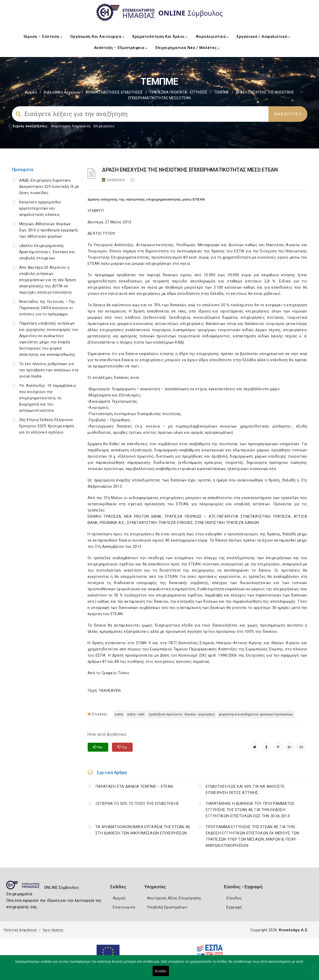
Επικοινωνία (124, 907)
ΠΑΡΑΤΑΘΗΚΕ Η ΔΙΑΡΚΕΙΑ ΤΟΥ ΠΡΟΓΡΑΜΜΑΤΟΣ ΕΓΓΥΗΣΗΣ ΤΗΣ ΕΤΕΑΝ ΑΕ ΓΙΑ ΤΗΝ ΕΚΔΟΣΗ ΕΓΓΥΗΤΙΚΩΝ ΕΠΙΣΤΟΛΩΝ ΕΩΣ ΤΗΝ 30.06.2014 (250, 810)
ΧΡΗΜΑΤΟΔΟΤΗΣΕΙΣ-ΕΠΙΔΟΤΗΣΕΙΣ (114, 92)
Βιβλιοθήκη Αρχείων (61, 92)
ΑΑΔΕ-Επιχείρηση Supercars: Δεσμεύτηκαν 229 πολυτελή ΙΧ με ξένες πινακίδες (49, 187)
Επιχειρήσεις (104, 126)
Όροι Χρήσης (53, 930)
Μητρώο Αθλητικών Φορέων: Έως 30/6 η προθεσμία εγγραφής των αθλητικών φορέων (49, 230)
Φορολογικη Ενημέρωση (71, 126)
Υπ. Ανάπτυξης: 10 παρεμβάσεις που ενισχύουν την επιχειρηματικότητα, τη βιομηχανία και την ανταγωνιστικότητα (48, 398)
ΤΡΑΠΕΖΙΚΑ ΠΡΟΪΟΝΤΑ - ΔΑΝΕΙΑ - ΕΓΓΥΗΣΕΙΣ (182, 714)
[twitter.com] (255, 747)
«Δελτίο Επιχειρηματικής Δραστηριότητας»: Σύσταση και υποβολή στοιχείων (47, 252)
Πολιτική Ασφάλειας (20, 930)
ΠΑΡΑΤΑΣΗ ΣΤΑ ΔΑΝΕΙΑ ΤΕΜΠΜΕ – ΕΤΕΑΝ (134, 786)
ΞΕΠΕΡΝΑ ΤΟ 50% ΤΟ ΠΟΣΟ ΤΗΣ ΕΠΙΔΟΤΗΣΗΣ (137, 804)
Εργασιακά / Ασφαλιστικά (263, 37)
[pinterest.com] (278, 747)
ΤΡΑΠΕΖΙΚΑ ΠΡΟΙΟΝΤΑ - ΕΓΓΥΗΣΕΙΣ (178, 92)
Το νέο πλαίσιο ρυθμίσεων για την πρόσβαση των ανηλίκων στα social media (49, 370)
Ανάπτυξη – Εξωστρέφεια (121, 48)
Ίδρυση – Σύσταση (43, 37)
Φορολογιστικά (212, 37)
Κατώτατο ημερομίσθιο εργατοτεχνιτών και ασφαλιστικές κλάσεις (40, 208)
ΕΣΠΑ (119, 714)
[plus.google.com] (290, 747)
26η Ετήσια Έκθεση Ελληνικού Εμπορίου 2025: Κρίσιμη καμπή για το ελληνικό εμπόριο (47, 426)
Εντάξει (161, 971)
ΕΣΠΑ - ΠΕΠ (136, 714)
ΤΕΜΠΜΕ (222, 92)
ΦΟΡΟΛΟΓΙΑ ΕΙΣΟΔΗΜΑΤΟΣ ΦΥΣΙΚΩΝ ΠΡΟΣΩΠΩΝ (256, 714)
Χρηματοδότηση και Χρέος (160, 37)
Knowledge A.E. (294, 930)
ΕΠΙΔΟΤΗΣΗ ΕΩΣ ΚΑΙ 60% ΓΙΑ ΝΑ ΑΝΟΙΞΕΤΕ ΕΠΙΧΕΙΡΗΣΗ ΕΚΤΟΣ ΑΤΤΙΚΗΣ (245, 790)
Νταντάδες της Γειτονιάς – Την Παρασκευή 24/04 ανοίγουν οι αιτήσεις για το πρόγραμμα (47, 308)
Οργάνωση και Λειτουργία (97, 37)
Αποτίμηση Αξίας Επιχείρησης (174, 898)
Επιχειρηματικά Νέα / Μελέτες (187, 48)
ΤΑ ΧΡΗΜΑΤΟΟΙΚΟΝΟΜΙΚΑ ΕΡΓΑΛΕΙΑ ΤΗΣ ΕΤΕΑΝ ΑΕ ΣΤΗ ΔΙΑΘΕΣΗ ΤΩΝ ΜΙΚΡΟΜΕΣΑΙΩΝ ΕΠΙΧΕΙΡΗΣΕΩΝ (143, 830)
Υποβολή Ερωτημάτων (167, 907)
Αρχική (31, 92)
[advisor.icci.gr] (302, 747)
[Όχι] (313, 970)
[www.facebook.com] (267, 747)
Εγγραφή (234, 907)
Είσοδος (234, 898)
